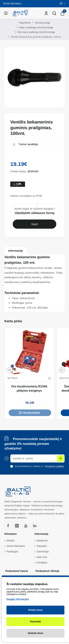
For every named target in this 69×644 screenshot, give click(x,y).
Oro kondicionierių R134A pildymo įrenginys (29, 388)
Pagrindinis (25, 23)
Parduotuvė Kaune (17, 571)
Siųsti (34, 224)
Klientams (11, 534)
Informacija (15, 251)
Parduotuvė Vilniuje (47, 571)
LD (50, 378)
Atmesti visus (35, 633)
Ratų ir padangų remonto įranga (36, 27)
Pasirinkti (35, 622)
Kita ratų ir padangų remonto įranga (36, 32)
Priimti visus (35, 610)
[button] (10, 370)
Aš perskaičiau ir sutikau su (37, 466)
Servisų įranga (42, 23)
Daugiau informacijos (18, 599)
